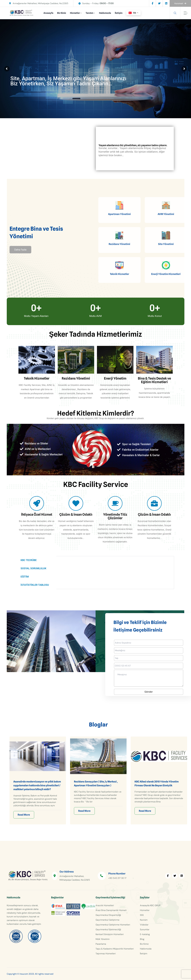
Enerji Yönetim (115, 378)
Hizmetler (75, 13)
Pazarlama (101, 944)
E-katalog (145, 934)
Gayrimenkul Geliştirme (107, 920)
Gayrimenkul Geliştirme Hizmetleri (113, 925)
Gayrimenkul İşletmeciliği (108, 929)
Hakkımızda (105, 13)
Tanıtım (89, 13)
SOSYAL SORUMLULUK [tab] (34, 568)
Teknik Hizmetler (37, 378)
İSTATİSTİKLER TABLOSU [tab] (35, 585)
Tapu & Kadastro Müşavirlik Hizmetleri (115, 949)
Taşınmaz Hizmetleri (106, 954)
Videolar (144, 925)
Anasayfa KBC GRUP (150, 905)
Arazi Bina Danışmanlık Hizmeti (111, 910)
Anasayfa (48, 13)
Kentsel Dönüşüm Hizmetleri (110, 934)
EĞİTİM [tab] (25, 577)
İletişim (119, 13)
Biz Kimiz (62, 13)
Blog (142, 939)
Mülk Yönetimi (103, 939)
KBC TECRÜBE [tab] (29, 560)
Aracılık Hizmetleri (105, 905)
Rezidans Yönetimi (76, 378)
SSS (142, 915)
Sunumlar (145, 929)
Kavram (144, 920)
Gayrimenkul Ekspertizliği (108, 915)
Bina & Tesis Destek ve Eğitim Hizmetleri (154, 380)
